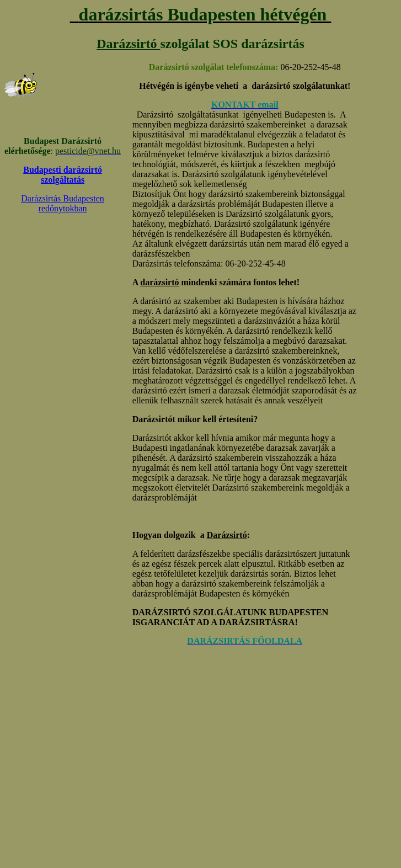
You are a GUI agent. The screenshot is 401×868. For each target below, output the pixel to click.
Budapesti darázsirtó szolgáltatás (63, 175)
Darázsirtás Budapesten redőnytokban (63, 203)
